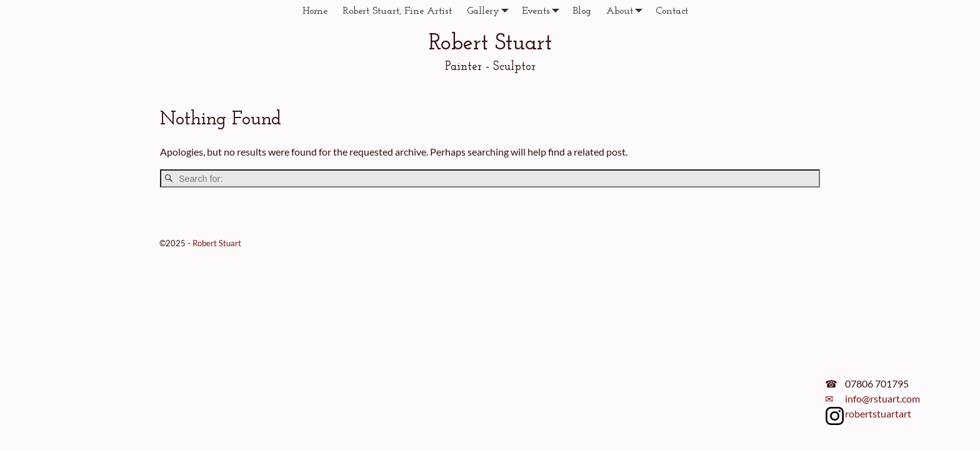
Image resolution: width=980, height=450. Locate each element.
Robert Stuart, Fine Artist (397, 11)
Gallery (491, 11)
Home (315, 11)
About (627, 11)
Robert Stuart (490, 44)
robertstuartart (878, 413)
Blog (582, 11)
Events (543, 11)
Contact (672, 11)
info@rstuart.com (882, 398)
